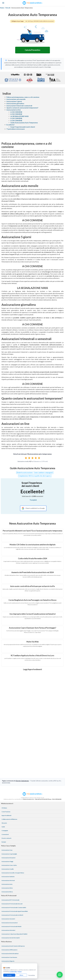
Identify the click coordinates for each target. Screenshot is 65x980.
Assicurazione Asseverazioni (10, 885)
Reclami (4, 804)
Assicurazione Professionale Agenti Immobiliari (15, 873)
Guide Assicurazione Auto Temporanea (24, 123)
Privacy (20, 972)
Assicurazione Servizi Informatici (11, 900)
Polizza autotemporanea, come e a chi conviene (23, 97)
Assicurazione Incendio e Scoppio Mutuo (13, 835)
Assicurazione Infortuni (8, 843)
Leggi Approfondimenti (32, 669)
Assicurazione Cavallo (8, 831)
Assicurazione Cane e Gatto (9, 827)
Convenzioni (5, 797)
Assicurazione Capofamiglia (9, 816)
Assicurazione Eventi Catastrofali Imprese (13, 908)
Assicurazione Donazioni (8, 820)
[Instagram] (33, 956)
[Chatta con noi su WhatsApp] (60, 975)
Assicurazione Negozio (8, 923)
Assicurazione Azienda (8, 950)
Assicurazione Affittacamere (9, 912)
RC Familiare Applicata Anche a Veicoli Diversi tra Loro (32, 655)
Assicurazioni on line (14, 110)
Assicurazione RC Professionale (10, 862)
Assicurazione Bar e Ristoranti (10, 927)
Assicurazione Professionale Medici (11, 889)
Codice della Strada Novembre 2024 (32, 558)
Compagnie (5, 793)
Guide (3, 789)
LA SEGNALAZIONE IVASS (19, 116)
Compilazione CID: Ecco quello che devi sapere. (35, 476)
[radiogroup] (32, 458)
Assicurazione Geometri (8, 881)
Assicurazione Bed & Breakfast (10, 916)
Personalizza (32, 975)
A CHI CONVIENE (16, 112)
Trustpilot (33, 500)
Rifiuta (21, 975)
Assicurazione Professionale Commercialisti (14, 870)
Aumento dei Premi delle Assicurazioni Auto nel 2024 (32, 572)
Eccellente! (11, 125)
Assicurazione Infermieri (8, 892)
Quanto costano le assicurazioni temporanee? (22, 108)
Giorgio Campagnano (22, 743)
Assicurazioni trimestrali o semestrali (19, 106)
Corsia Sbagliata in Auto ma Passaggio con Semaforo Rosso (32, 600)
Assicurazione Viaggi (7, 824)
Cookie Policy (13, 972)
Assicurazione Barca (7, 854)
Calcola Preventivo (33, 50)
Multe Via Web (33, 642)
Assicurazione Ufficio (7, 931)
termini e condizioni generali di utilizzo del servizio (52, 969)
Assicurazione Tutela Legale (9, 946)
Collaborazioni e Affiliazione (9, 781)
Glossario (4, 785)
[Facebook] (28, 956)
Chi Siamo (4, 770)
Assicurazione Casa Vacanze (9, 920)
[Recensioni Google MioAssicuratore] (33, 508)
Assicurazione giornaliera (15, 103)
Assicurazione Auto (7, 846)
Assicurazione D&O (7, 942)
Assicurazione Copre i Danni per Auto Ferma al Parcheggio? (33, 628)
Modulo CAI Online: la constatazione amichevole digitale (33, 545)
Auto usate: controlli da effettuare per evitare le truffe (32, 586)
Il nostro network (6, 800)
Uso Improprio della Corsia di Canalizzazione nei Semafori (33, 614)
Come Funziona (6, 774)
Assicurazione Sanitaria (8, 839)
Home (2, 8)
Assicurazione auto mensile (16, 99)
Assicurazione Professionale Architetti (12, 877)
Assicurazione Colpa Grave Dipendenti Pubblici (14, 896)
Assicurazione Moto (7, 850)
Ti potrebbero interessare (16, 129)
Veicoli (8, 8)
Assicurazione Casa (7, 812)
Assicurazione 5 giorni (14, 101)
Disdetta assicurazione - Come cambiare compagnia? (35, 473)
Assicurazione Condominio (9, 938)
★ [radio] (26, 458)
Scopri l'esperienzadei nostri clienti (23, 127)
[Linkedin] (37, 956)
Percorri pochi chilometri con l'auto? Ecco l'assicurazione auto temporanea (32, 531)
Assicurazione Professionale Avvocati (12, 866)
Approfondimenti (6, 778)
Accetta (9, 975)
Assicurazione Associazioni (9, 935)
